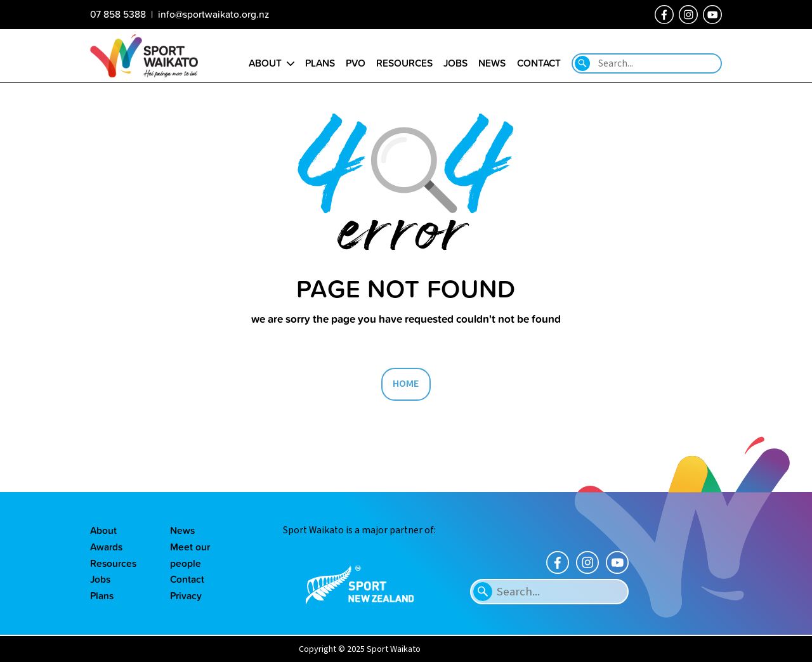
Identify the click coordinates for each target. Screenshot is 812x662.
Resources (113, 563)
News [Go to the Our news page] (492, 63)
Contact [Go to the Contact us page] (539, 63)
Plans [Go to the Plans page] (320, 63)
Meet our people (190, 555)
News (182, 530)
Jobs (100, 579)
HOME (406, 384)
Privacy (186, 595)
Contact (187, 579)
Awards (106, 547)
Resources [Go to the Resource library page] (404, 63)
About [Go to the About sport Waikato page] (265, 63)
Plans (102, 595)
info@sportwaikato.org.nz (213, 14)
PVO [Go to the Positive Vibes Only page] (356, 63)
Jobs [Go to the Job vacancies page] (455, 63)
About (103, 530)
